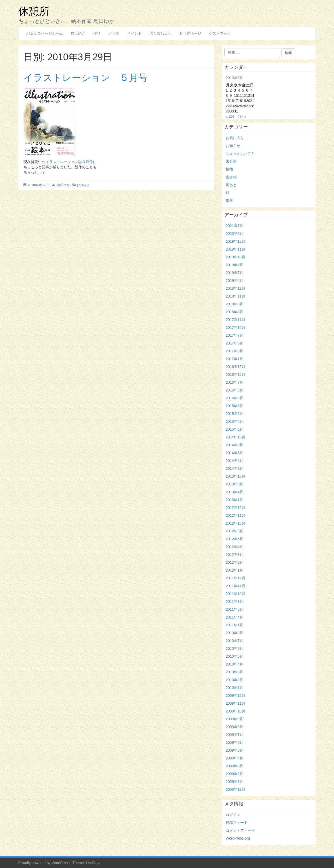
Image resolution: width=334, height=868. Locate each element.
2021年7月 (234, 226)
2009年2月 (234, 774)
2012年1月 (234, 570)
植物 (229, 169)
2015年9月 (234, 398)
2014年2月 (234, 468)
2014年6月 (234, 453)
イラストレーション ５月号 (86, 78)
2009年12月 (235, 695)
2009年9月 (234, 719)
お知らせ (83, 185)
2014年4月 (234, 461)
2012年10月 (235, 523)
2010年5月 (234, 656)
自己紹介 (78, 33)
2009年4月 (234, 758)
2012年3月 (234, 555)
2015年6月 (234, 414)
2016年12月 (235, 367)
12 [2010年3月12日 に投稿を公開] (244, 96)
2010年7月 (234, 641)
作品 (97, 33)
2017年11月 (235, 320)
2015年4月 (234, 421)
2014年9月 (234, 445)
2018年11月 (235, 296)
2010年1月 (234, 688)
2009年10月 (235, 711)
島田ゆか (63, 185)
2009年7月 (234, 735)
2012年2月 (234, 562)
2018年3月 (234, 312)
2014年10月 (235, 437)
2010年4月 (234, 664)
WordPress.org (238, 838)
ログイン (233, 815)
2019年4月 (234, 281)
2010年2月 (234, 680)
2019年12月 (235, 241)
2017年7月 (234, 335)
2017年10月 (235, 328)
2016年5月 (234, 390)
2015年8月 (234, 406)
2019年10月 (235, 257)
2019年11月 (235, 249)
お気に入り (235, 138)
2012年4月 (234, 547)
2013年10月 (235, 476)
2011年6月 (234, 609)
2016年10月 (235, 374)
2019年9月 (234, 265)
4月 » (242, 116)
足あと (231, 185)
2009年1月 (234, 782)
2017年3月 (234, 351)
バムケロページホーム (45, 33)
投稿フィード (237, 823)
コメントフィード (240, 830)
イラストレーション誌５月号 (69, 162)
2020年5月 (234, 234)
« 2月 (230, 116)
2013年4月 (234, 492)
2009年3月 (234, 766)
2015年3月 (234, 429)
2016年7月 (234, 382)
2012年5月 (234, 539)
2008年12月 (235, 789)
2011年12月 (235, 578)
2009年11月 (235, 703)
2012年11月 (235, 515)
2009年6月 (234, 742)
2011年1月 (234, 625)
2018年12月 (235, 288)
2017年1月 (234, 359)
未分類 (231, 161)
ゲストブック (220, 33)
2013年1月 (234, 500)
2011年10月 (235, 594)
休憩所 (34, 11)
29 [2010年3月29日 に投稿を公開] (228, 111)
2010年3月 (234, 672)
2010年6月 (234, 649)
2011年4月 (234, 617)
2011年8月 (234, 602)
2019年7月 (234, 273)
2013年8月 (234, 484)
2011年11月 (235, 586)
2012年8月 (234, 531)
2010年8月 (234, 633)
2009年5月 (234, 750)
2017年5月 (234, 343)
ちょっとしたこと (240, 153)
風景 (229, 200)
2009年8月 (234, 727)
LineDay (92, 863)
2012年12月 (235, 508)
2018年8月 (234, 304)
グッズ (114, 33)
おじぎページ (190, 33)
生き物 (231, 177)
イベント (134, 33)
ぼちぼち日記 (160, 33)
